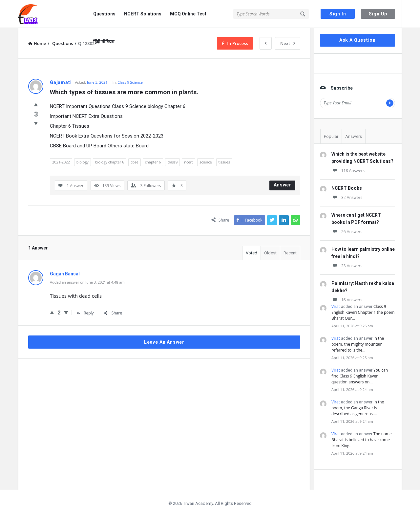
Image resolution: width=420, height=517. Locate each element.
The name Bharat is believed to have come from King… (362, 440)
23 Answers (347, 266)
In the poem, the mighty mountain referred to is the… (358, 344)
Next (288, 43)
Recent (290, 253)
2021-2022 (61, 162)
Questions (104, 14)
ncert (189, 162)
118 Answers (348, 171)
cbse (134, 162)
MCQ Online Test (188, 14)
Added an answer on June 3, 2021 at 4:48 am (87, 282)
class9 (172, 162)
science (206, 162)
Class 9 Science (130, 82)
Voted (252, 253)
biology (83, 162)
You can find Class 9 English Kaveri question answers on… (360, 376)
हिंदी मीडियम (104, 42)
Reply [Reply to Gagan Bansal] (85, 313)
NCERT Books (347, 188)
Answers (354, 136)
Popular (331, 136)
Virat (336, 306)
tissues (224, 162)
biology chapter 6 (110, 162)
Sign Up (378, 14)
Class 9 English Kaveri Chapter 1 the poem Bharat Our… (363, 312)
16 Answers (347, 300)
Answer (283, 185)
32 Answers (347, 197)
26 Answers (347, 232)
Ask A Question (357, 40)
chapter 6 (153, 162)
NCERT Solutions (143, 14)
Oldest (270, 253)
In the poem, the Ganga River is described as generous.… (358, 408)
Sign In (338, 14)
